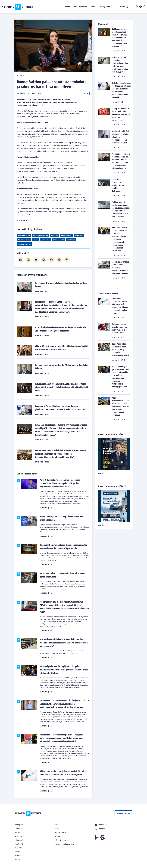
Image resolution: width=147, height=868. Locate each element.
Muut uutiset (20, 844)
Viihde (17, 859)
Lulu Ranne (71, 240)
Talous (18, 832)
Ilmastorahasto (67, 236)
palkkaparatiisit (24, 236)
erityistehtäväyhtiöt (41, 236)
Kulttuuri (19, 848)
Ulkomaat (19, 840)
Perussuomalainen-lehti (65, 844)
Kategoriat (107, 7)
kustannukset (59, 240)
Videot (93, 7)
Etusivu (67, 7)
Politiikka (21, 94)
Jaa (86, 93)
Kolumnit (19, 856)
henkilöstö (79, 236)
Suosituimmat (80, 7)
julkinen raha (45, 240)
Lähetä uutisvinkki (62, 840)
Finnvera (55, 236)
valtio (35, 240)
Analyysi (18, 836)
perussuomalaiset (25, 244)
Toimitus (59, 836)
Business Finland (24, 240)
